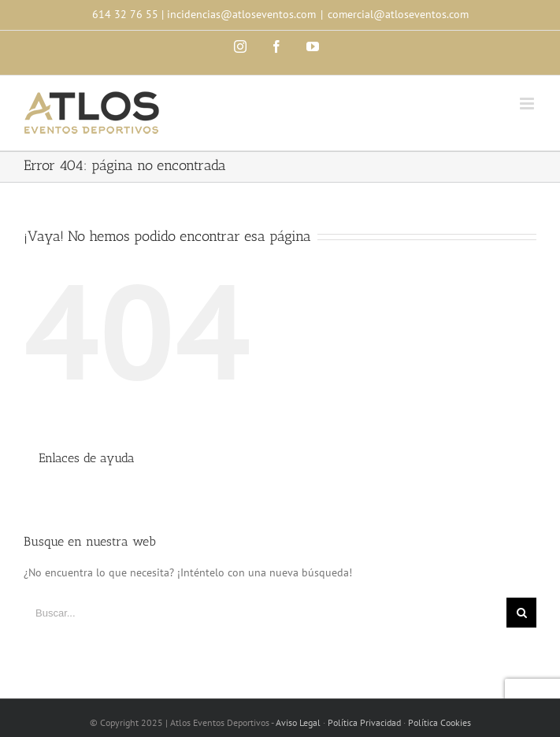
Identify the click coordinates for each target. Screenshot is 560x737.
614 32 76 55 (125, 14)
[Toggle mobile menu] (528, 104)
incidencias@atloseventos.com (241, 14)
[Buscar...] (265, 613)
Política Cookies (439, 722)
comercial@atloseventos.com (398, 14)
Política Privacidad (364, 722)
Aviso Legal (298, 722)
